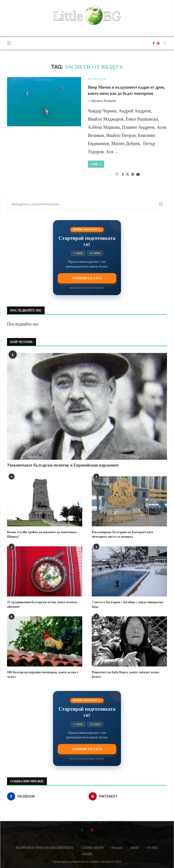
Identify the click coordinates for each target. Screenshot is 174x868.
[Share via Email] (138, 175)
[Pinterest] (158, 43)
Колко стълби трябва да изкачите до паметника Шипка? (41, 534)
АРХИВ (87, 854)
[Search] (165, 43)
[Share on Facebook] (123, 175)
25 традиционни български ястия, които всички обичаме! (41, 604)
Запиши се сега (87, 278)
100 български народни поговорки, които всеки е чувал (42, 674)
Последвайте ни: (23, 324)
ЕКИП (135, 847)
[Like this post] (117, 175)
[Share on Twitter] (128, 174)
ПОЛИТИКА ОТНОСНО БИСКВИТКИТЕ (45, 847)
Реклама (117, 847)
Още (96, 164)
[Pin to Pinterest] (133, 175)
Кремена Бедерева (104, 101)
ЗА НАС (152, 847)
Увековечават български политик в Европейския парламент (63, 465)
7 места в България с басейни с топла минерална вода (127, 604)
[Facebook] (154, 43)
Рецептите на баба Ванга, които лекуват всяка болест (125, 674)
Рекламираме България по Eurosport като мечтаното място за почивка (122, 534)
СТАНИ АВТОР (93, 847)
